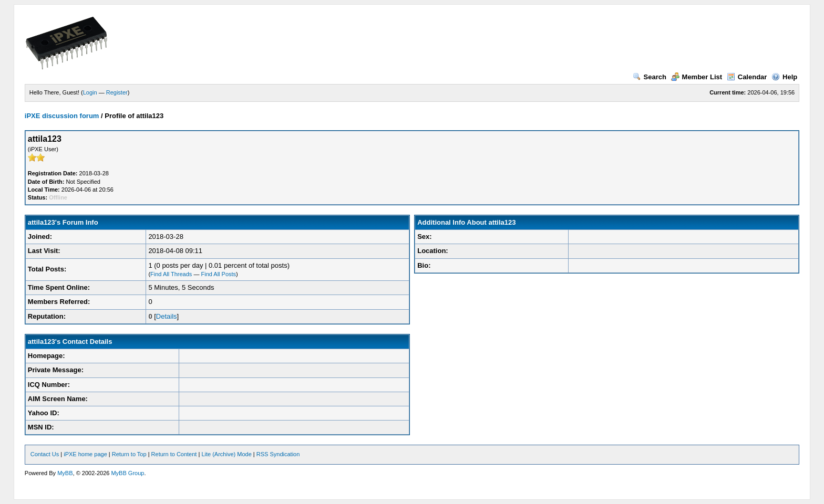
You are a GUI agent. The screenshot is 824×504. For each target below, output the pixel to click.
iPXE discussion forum (62, 116)
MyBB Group (127, 473)
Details (167, 316)
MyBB (65, 473)
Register (117, 92)
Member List (697, 77)
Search (650, 77)
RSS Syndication (278, 454)
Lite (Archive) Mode (226, 454)
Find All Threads (171, 274)
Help (784, 77)
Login (90, 92)
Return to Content (174, 454)
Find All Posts (218, 274)
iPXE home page (85, 454)
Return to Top (129, 454)
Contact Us (45, 454)
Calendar (747, 77)
